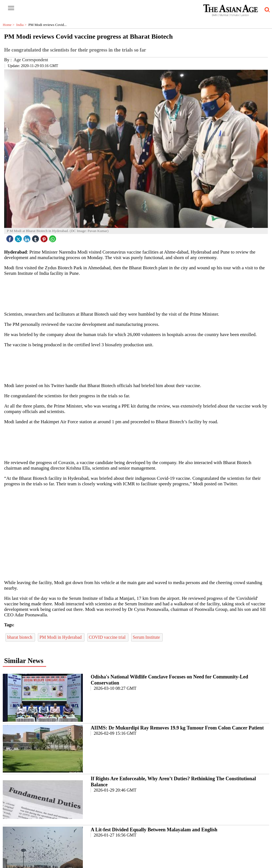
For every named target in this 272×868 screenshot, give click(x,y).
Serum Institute (147, 637)
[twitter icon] (19, 237)
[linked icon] (28, 237)
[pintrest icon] (45, 237)
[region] (138, 293)
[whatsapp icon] (53, 237)
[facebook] (10, 237)
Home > (10, 25)
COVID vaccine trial (108, 637)
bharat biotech (20, 637)
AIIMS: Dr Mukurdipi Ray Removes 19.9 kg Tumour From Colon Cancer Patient (177, 728)
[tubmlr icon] (36, 237)
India (22, 25)
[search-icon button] (266, 10)
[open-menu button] (11, 8)
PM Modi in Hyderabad (61, 637)
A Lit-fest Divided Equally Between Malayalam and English (154, 830)
